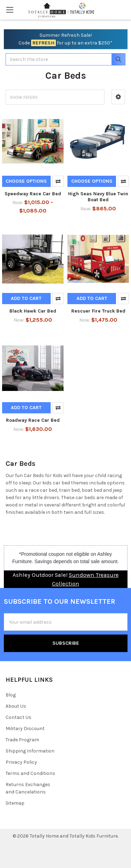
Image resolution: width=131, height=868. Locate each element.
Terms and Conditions (30, 773)
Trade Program (22, 740)
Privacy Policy (21, 762)
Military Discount (25, 729)
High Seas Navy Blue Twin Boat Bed (98, 197)
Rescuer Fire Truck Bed (98, 311)
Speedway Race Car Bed (33, 194)
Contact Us (19, 717)
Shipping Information (30, 751)
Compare (58, 181)
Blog (11, 695)
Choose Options (26, 181)
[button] (118, 97)
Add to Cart (26, 298)
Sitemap (15, 803)
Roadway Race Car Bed (33, 420)
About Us (16, 706)
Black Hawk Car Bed (33, 311)
